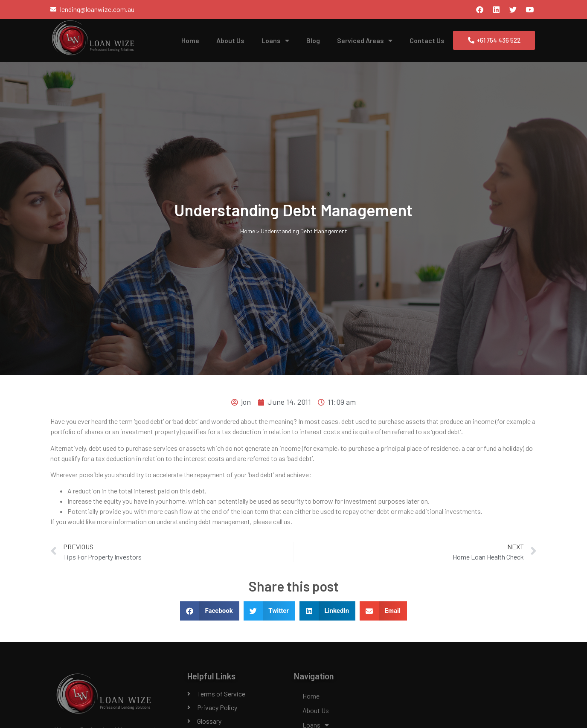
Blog (313, 40)
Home (190, 40)
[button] (210, 611)
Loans (275, 41)
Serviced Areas (365, 41)
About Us (230, 40)
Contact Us (427, 40)
